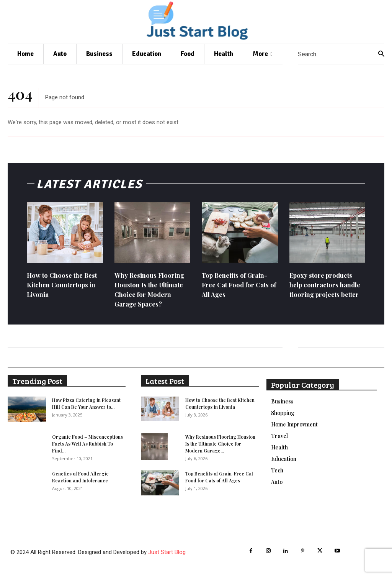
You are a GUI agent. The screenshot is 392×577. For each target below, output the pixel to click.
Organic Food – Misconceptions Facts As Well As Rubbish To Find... (87, 447)
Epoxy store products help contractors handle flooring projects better (323, 293)
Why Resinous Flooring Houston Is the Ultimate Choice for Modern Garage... (220, 447)
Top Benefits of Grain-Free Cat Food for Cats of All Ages (238, 288)
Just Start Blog (167, 555)
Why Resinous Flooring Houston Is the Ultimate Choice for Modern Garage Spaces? (152, 293)
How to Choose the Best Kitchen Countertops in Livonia (64, 288)
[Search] (381, 54)
